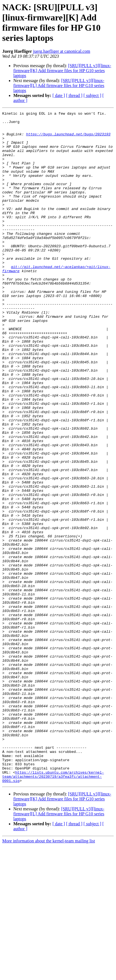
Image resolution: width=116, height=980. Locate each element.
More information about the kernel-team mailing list (49, 975)
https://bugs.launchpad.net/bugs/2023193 (68, 139)
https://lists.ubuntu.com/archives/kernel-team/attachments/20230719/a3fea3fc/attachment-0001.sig (53, 910)
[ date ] (59, 95)
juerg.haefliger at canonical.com (62, 51)
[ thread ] (74, 95)
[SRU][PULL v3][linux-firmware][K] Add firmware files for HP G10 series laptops (62, 71)
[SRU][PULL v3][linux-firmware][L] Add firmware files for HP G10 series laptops (59, 86)
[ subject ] (92, 95)
